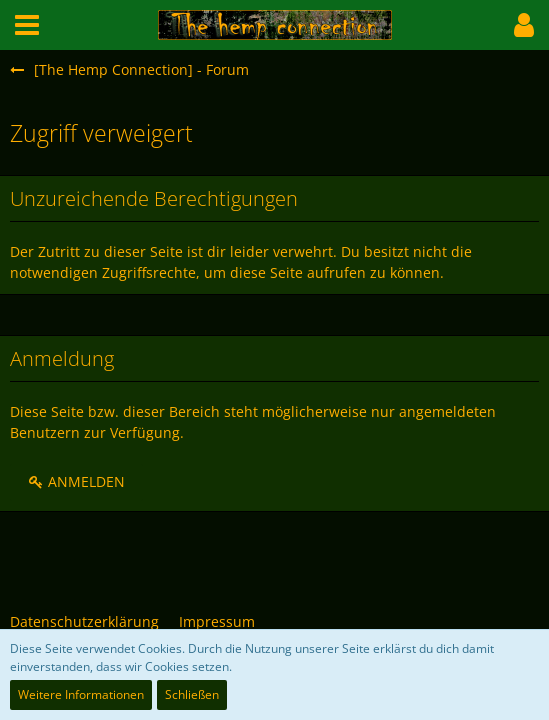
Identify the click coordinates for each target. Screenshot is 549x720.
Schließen (192, 694)
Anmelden (76, 481)
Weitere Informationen (81, 694)
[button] (27, 25)
